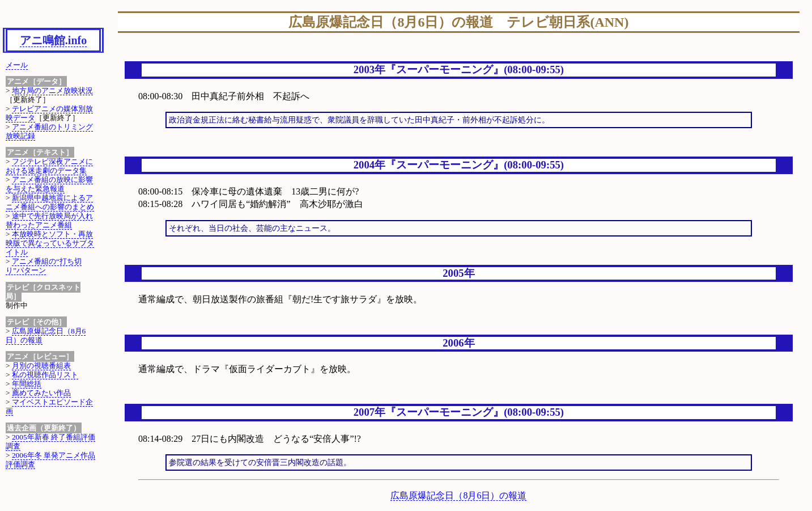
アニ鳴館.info (53, 40)
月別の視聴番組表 (41, 366)
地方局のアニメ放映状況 (52, 90)
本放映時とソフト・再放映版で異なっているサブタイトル (50, 243)
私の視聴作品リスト (45, 375)
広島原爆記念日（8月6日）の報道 (458, 495)
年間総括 (27, 384)
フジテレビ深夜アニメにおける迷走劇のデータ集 (49, 166)
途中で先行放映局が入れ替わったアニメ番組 (49, 220)
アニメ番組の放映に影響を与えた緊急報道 (49, 184)
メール (17, 65)
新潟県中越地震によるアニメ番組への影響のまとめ (50, 202)
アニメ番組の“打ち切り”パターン (44, 266)
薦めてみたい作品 (41, 393)
